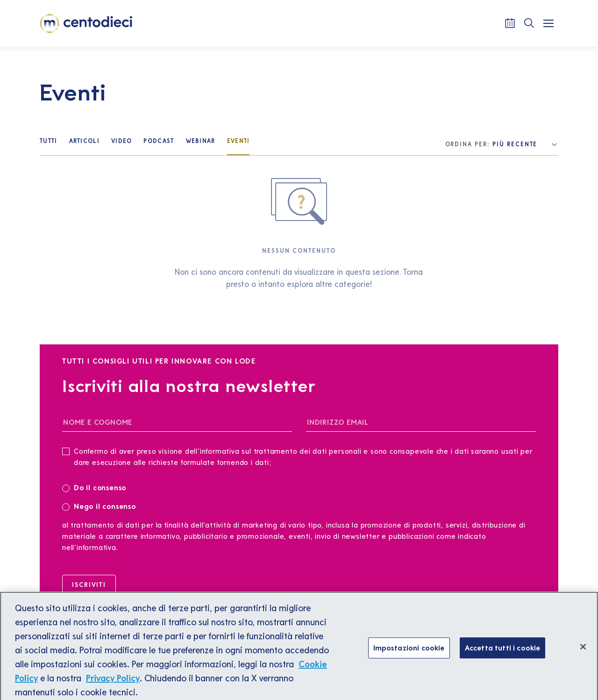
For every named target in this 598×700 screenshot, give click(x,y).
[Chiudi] (583, 650)
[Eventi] (238, 142)
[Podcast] (159, 142)
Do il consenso (97, 487)
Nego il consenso (99, 506)
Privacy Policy (113, 681)
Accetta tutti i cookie (503, 650)
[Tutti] (49, 142)
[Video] (122, 142)
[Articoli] (84, 142)
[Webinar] (201, 142)
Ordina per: (468, 144)
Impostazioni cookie (409, 650)
